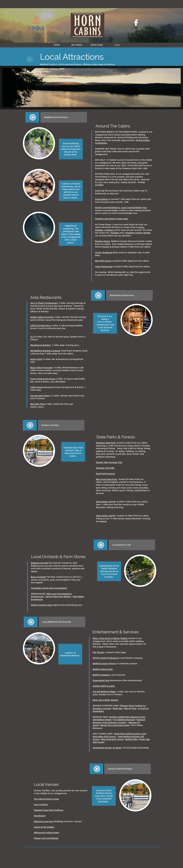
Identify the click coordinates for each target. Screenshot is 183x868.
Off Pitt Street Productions (106, 658)
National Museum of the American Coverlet (119, 721)
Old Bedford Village (102, 720)
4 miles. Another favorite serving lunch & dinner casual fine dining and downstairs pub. (58, 318)
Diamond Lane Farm (44, 821)
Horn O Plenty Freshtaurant (44, 303)
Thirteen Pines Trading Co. (133, 706)
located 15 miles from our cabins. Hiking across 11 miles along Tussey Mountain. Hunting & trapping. (123, 518)
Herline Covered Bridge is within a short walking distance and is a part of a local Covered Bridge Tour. (123, 210)
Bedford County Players (104, 663)
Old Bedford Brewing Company (45, 351)
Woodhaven (40, 816)
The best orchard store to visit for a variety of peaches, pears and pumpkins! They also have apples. (56, 580)
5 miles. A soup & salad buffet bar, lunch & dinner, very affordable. (58, 380)
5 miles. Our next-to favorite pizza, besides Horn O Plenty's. (119, 693)
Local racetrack (109, 675)
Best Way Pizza (38, 404)
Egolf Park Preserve (105, 474)
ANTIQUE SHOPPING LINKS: (106, 706)
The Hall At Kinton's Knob (46, 799)
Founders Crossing (102, 708)
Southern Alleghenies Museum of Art (127, 717)
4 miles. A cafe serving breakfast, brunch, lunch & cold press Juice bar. (57, 327)
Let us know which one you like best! (113, 236)
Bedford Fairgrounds (103, 669)
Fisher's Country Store (42, 605)
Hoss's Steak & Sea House (43, 379)
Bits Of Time (130, 708)
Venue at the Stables (44, 827)
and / (123, 233)
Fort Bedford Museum (124, 720)
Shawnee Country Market (138, 233)
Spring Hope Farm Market (58, 596)
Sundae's (115, 233)
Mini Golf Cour (102, 261)
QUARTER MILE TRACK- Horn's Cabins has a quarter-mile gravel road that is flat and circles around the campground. (122, 151)
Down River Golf (122, 734)
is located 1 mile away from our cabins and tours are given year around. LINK (123, 201)
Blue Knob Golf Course (113, 739)
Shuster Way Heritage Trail (109, 462)
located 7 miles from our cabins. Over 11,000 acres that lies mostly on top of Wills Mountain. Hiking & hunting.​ (122, 504)
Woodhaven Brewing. (41, 345)
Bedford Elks (132, 739)
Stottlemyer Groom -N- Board (107, 748)
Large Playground (104, 266)
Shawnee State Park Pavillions (49, 810)
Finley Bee (118, 708)
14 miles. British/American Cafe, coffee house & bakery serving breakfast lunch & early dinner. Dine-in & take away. (57, 370)
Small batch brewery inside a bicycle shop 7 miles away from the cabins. (59, 352)
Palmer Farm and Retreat (46, 838)
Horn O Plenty (41, 805)
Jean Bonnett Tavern (40, 396)
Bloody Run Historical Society (115, 725)
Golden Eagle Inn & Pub (42, 317)
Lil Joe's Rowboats (104, 252)
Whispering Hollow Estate (46, 833)
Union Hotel (36, 359)
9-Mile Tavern (37, 387)
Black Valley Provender (42, 368)
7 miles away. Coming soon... (66, 345)
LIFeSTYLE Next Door (40, 325)
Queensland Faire (101, 680)
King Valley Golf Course (104, 737)
